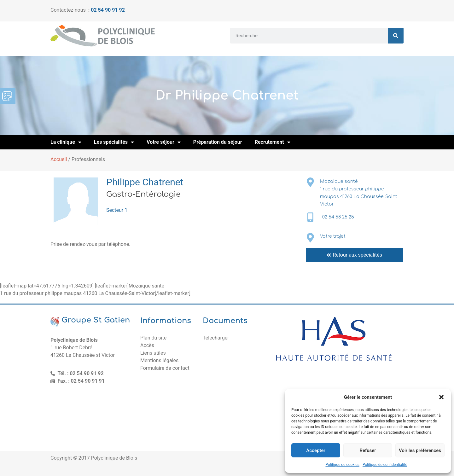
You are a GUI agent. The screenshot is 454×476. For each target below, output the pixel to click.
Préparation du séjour (218, 142)
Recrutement (273, 142)
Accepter (316, 450)
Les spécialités (114, 142)
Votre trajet (333, 236)
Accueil (59, 159)
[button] (441, 397)
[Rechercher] (396, 36)
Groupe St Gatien (96, 320)
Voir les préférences (420, 450)
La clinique (66, 142)
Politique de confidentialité (385, 465)
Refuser (368, 450)
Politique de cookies (343, 465)
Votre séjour (164, 142)
